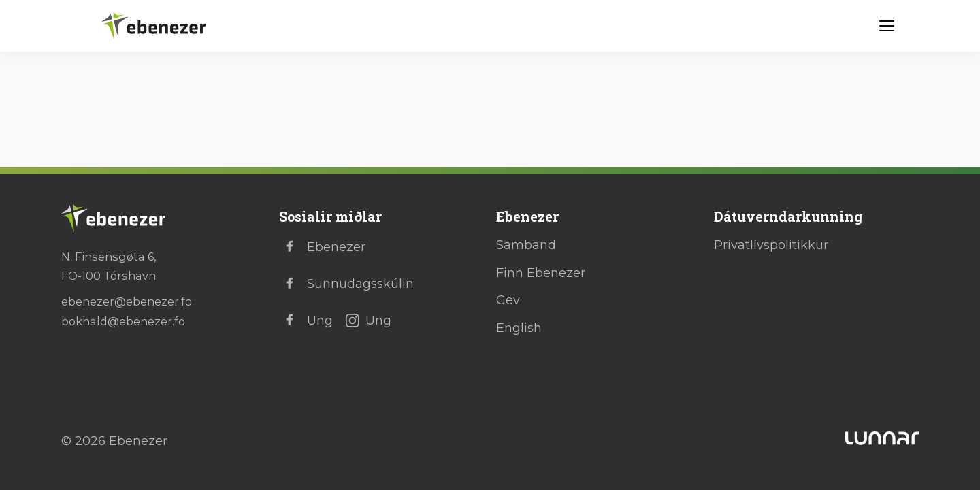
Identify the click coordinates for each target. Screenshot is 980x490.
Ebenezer (322, 247)
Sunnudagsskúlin (346, 284)
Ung (306, 321)
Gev (508, 300)
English (519, 328)
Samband (526, 245)
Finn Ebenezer (541, 273)
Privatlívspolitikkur (771, 245)
